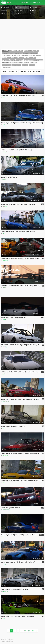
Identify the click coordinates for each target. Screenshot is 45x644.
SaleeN (5, 152)
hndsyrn (5, 564)
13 (25, 631)
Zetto (4, 374)
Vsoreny (5, 206)
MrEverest (5, 261)
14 (29, 631)
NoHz (4, 537)
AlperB (4, 179)
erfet (4, 618)
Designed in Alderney (7, 639)
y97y (4, 98)
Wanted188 (6, 401)
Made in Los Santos (7, 641)
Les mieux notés (30, 71)
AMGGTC (5, 591)
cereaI (4, 288)
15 (33, 631)
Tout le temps (9, 71)
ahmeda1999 (6, 510)
